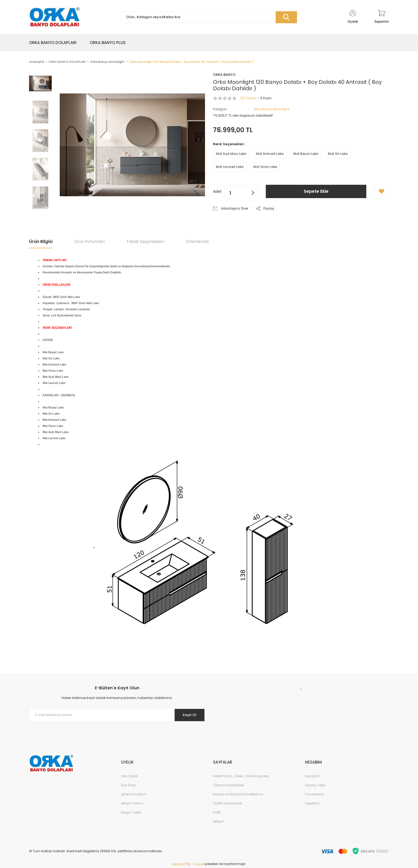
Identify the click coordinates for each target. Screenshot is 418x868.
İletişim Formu (132, 803)
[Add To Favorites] (382, 191)
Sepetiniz (312, 803)
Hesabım (312, 776)
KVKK (217, 812)
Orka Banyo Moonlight (271, 109)
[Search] (209, 17)
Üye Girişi (128, 785)
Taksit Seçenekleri (145, 241)
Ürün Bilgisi (41, 241)
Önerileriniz (197, 241)
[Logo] (55, 17)
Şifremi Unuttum (134, 794)
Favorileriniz (314, 794)
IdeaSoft (179, 864)
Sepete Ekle (316, 191)
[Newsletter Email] (117, 715)
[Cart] (382, 17)
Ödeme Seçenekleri (228, 785)
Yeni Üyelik (129, 776)
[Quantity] (241, 193)
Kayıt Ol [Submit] (187, 715)
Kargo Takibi (131, 812)
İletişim (219, 821)
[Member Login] (353, 17)
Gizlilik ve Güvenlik (228, 803)
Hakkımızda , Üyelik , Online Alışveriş (241, 776)
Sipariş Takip (315, 785)
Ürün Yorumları (89, 241)
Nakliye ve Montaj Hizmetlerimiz (238, 794)
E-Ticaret (197, 864)
